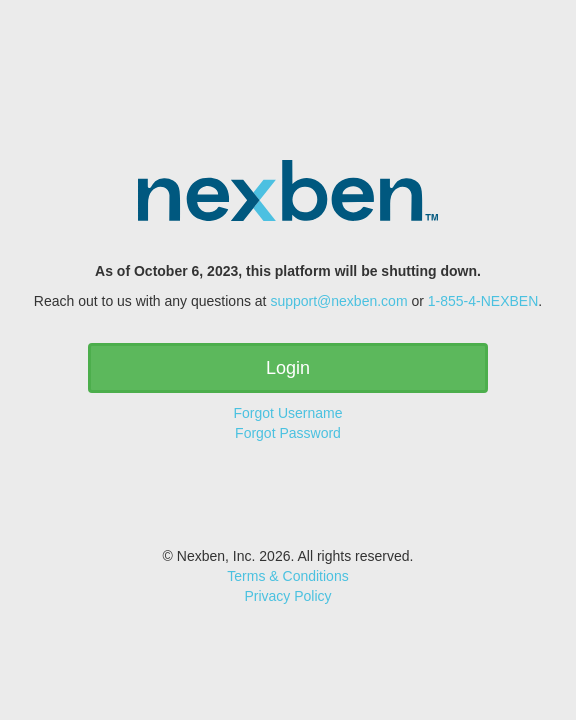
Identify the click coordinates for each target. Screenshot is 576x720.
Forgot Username (288, 413)
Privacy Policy (287, 596)
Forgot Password (288, 433)
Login (288, 368)
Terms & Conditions (287, 576)
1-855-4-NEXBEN (483, 301)
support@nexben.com (338, 301)
